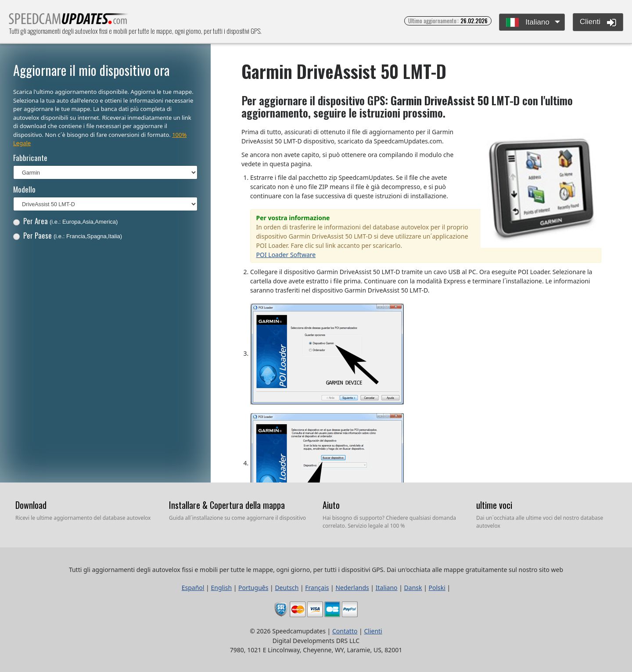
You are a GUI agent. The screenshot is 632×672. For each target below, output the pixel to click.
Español (193, 588)
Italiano (528, 23)
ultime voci (494, 505)
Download (31, 505)
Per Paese (68, 235)
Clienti (598, 22)
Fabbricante (30, 158)
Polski (437, 588)
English (221, 588)
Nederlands (352, 588)
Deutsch (287, 588)
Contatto (345, 631)
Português (253, 588)
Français (317, 588)
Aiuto (331, 505)
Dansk (413, 588)
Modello (24, 189)
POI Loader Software (286, 255)
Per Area (66, 221)
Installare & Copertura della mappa (227, 505)
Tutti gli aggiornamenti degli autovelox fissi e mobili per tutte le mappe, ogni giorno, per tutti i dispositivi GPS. (69, 21)
